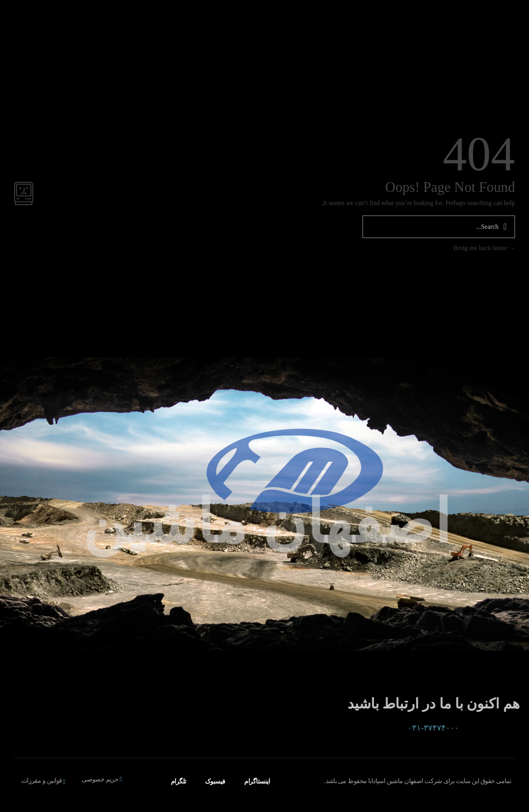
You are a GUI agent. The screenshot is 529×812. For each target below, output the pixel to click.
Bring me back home (484, 248)
